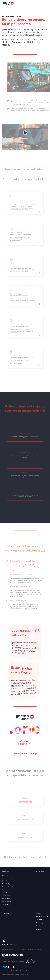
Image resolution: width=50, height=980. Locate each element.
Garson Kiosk (5, 893)
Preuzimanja (40, 923)
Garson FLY (5, 881)
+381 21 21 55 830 (10, 945)
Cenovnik (6, 913)
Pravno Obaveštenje (34, 949)
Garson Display (6, 884)
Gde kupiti (39, 920)
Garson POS (5, 875)
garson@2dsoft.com (25, 819)
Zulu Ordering (6, 904)
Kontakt (38, 929)
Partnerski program (42, 916)
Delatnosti (40, 872)
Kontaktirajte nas (25, 837)
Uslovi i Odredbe (21, 949)
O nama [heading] (39, 913)
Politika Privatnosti (8, 949)
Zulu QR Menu (6, 899)
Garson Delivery (6, 896)
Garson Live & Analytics (8, 887)
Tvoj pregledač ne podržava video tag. (25, 142)
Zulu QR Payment (7, 902)
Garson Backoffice (7, 878)
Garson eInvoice (6, 890)
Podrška (38, 926)
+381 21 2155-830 (25, 801)
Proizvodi (6, 872)
